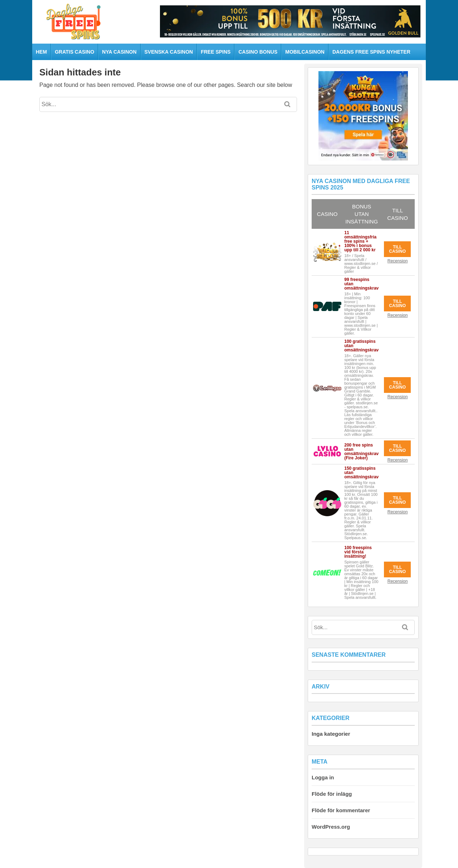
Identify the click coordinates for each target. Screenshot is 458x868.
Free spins (216, 52)
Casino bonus (258, 52)
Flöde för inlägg (332, 794)
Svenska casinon (169, 52)
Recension (398, 261)
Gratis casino (74, 52)
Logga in (323, 777)
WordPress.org (331, 827)
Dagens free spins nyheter (371, 52)
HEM (41, 52)
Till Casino (397, 249)
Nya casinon (119, 52)
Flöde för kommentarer (341, 810)
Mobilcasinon (305, 52)
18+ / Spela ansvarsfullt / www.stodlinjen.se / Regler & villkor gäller (361, 263)
